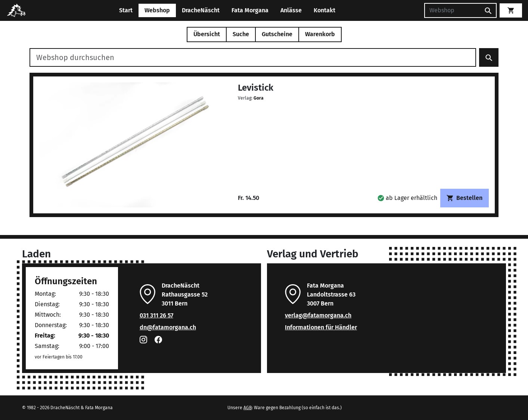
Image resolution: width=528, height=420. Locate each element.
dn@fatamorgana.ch (168, 327)
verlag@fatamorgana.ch (318, 315)
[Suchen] (452, 10)
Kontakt (324, 10)
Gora (259, 98)
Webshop (157, 10)
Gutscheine (277, 34)
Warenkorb (320, 34)
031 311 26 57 (156, 315)
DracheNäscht (201, 10)
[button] (407, 198)
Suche (241, 34)
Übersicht (207, 34)
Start (126, 10)
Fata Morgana (250, 10)
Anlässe (291, 10)
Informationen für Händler (321, 327)
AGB (248, 408)
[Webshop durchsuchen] (253, 57)
